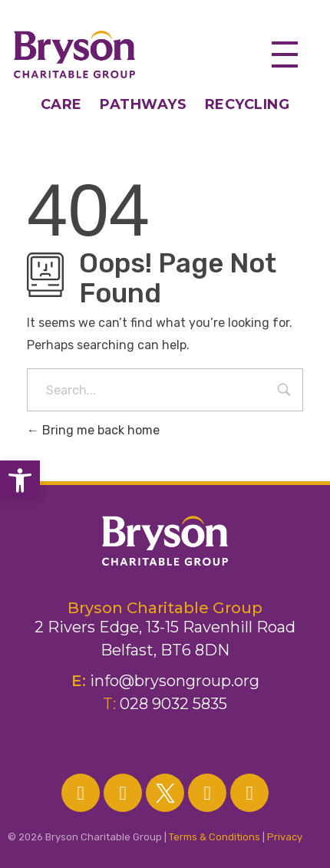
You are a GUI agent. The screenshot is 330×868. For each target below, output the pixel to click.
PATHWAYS (143, 104)
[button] (20, 480)
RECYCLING (247, 104)
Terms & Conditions (214, 837)
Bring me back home (93, 430)
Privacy (285, 837)
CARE (71, 104)
